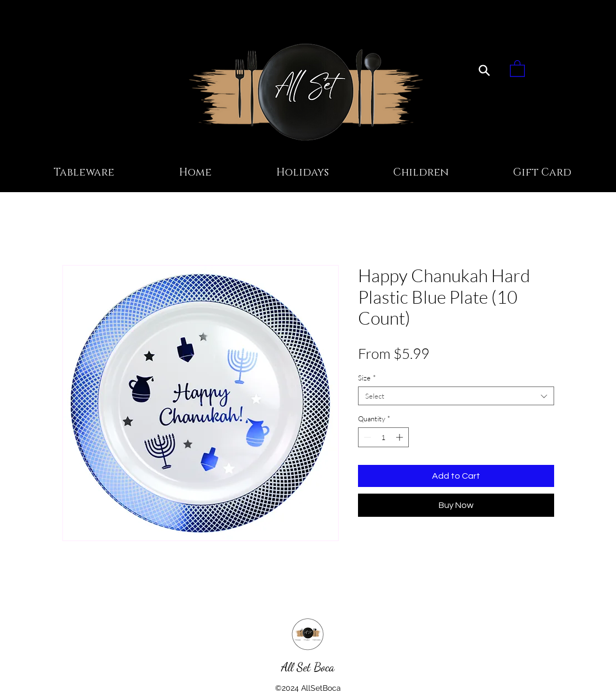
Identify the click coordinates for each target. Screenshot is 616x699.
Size (367, 378)
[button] (517, 68)
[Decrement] (366, 437)
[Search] (484, 70)
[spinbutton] (383, 437)
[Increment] (401, 437)
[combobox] (456, 396)
